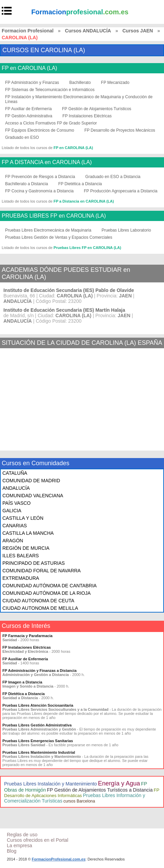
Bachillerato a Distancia (26, 184)
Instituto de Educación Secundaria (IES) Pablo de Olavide (69, 290)
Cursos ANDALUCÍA (88, 31)
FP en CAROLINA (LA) (29, 68)
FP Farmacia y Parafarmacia (28, 636)
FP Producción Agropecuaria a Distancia (121, 191)
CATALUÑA (15, 473)
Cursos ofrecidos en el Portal (38, 840)
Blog (12, 851)
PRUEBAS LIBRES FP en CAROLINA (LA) (54, 216)
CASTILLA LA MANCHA (28, 533)
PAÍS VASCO (17, 503)
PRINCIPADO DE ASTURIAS (34, 563)
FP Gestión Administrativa (29, 116)
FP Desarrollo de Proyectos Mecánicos (120, 130)
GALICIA (12, 511)
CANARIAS (15, 526)
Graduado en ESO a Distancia (113, 177)
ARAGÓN (13, 541)
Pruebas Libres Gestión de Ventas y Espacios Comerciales (59, 237)
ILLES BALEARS (21, 556)
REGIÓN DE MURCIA (26, 548)
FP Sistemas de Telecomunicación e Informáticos (50, 90)
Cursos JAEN (138, 31)
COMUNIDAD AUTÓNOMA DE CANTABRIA (50, 586)
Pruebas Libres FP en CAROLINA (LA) (87, 248)
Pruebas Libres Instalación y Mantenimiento (51, 784)
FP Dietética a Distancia (80, 184)
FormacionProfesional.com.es (59, 859)
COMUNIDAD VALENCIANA (33, 496)
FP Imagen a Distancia (22, 682)
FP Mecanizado (115, 83)
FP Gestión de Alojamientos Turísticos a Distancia (100, 790)
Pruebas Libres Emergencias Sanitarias (38, 741)
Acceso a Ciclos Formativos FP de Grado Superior (51, 123)
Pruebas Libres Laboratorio (126, 230)
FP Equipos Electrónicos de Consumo (40, 130)
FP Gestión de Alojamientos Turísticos (97, 109)
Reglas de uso (22, 835)
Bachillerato (80, 83)
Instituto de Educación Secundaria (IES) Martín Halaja (64, 310)
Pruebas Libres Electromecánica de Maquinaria (48, 230)
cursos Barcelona (79, 801)
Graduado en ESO (22, 137)
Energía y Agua (119, 783)
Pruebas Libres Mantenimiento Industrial (39, 752)
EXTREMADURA (21, 578)
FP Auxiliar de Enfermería (29, 109)
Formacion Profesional (28, 31)
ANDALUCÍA (16, 488)
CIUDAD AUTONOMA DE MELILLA (40, 608)
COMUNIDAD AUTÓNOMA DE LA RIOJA (46, 593)
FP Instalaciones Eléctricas (87, 116)
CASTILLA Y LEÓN (23, 518)
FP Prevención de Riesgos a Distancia (40, 177)
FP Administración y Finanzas (32, 83)
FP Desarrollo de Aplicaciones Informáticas (82, 793)
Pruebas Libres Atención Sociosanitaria (38, 705)
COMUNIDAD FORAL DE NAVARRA (42, 571)
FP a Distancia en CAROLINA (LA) (84, 201)
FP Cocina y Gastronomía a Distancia (39, 191)
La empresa (19, 845)
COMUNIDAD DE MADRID (31, 481)
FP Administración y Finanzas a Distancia (39, 671)
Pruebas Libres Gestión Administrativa (37, 725)
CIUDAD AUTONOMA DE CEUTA (38, 601)
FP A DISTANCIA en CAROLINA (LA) (47, 162)
